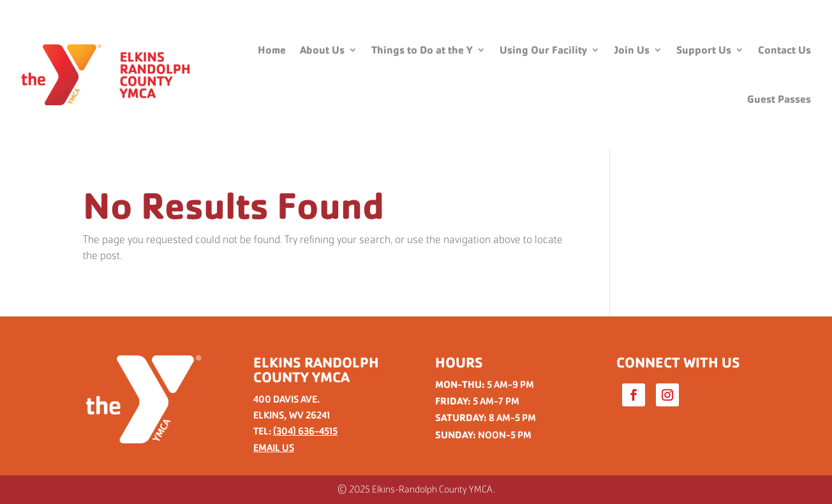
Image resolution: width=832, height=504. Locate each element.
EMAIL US (274, 448)
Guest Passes (779, 99)
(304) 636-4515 (305, 431)
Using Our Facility (543, 50)
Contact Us (784, 50)
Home (272, 50)
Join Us (632, 50)
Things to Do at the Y (422, 50)
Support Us (704, 50)
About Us (322, 50)
